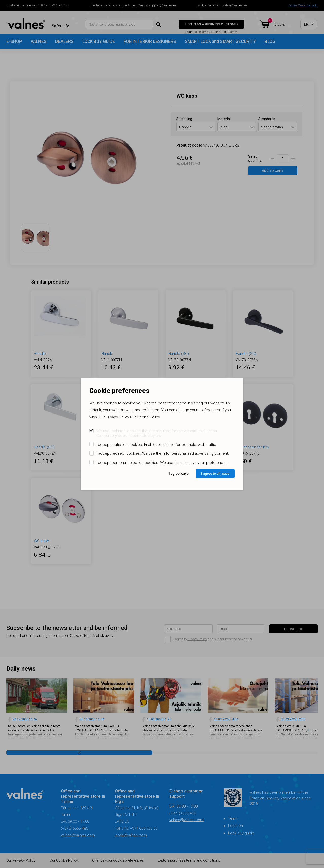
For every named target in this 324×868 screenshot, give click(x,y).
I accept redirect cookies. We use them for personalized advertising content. (163, 453)
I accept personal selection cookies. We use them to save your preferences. (163, 463)
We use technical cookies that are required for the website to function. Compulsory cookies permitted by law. (157, 433)
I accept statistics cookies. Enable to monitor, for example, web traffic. (157, 445)
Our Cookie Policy (145, 417)
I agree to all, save (215, 473)
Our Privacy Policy (114, 417)
